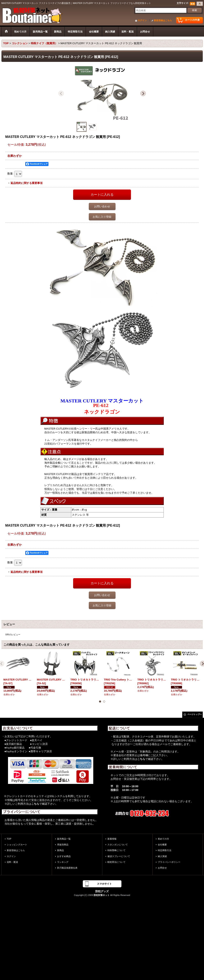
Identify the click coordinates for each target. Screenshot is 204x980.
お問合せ (162, 868)
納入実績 (162, 856)
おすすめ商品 (64, 856)
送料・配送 (12, 862)
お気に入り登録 (102, 217)
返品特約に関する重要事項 (27, 183)
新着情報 (112, 839)
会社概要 (162, 845)
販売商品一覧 (64, 839)
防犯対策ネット (102, 895)
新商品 (61, 850)
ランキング (63, 862)
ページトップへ (195, 714)
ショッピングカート (17, 845)
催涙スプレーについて (119, 856)
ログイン (142, 20)
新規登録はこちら (163, 20)
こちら (35, 804)
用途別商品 (63, 845)
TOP (9, 839)
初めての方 (163, 839)
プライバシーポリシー (169, 862)
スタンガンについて (118, 845)
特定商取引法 (165, 850)
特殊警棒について (116, 850)
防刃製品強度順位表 (67, 868)
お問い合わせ (102, 206)
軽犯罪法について (116, 862)
